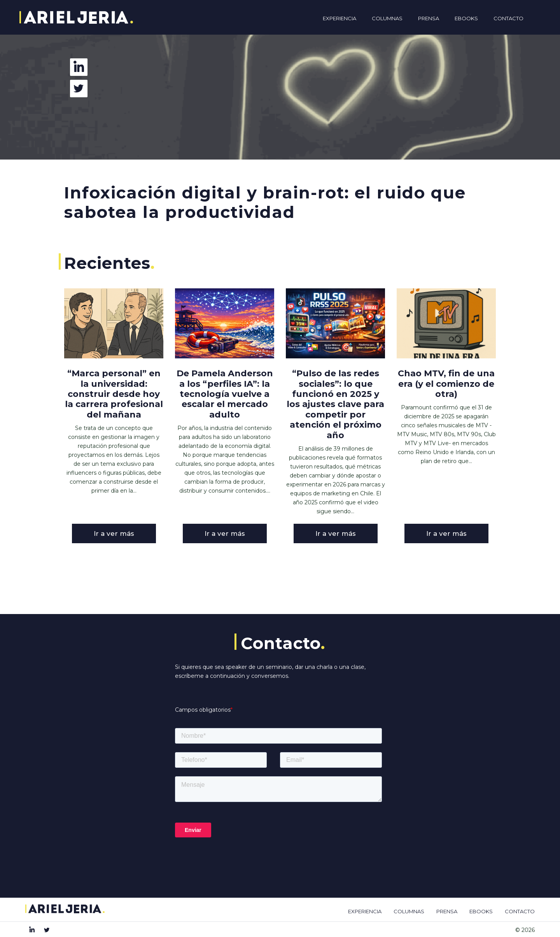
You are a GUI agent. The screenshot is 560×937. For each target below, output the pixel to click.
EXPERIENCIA (365, 911)
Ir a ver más (114, 533)
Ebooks (466, 18)
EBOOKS (481, 911)
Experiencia (339, 18)
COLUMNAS (409, 911)
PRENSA (447, 911)
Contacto (508, 18)
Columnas (387, 18)
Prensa (429, 18)
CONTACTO (520, 911)
